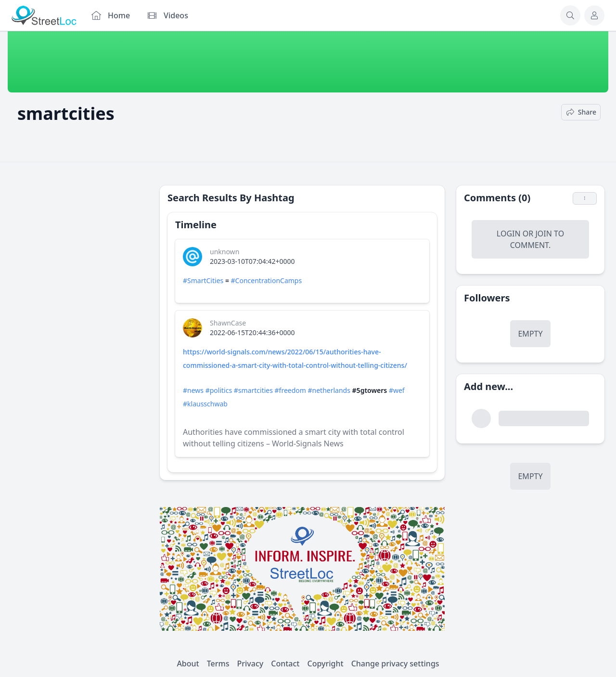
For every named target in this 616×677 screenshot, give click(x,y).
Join (543, 234)
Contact (285, 664)
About (188, 664)
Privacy (250, 664)
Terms (218, 664)
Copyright (325, 664)
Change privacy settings (395, 664)
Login (509, 234)
